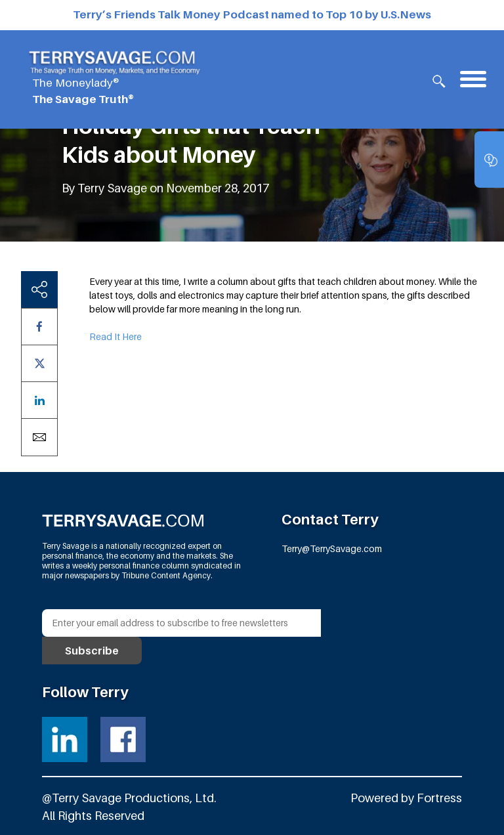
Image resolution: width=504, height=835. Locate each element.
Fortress (439, 798)
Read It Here (115, 336)
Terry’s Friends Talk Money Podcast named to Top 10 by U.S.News (252, 14)
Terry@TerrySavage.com (332, 548)
